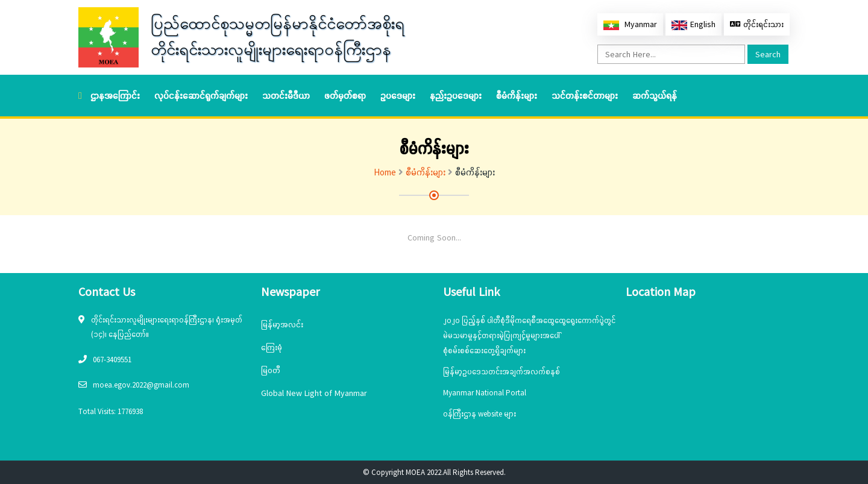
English (693, 24)
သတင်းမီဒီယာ (286, 95)
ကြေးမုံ (272, 347)
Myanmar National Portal (485, 393)
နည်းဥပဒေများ (456, 95)
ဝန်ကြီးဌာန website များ (480, 414)
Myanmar (630, 24)
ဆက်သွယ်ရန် (655, 95)
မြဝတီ (271, 370)
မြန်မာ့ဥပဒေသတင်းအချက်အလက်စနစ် (502, 372)
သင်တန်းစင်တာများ (585, 95)
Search (768, 54)
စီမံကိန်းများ (517, 95)
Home (385, 172)
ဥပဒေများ (398, 95)
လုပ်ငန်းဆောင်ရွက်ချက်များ (201, 95)
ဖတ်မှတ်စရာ (345, 95)
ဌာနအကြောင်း (115, 95)
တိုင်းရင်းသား (757, 24)
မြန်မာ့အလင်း (282, 324)
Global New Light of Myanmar (314, 393)
